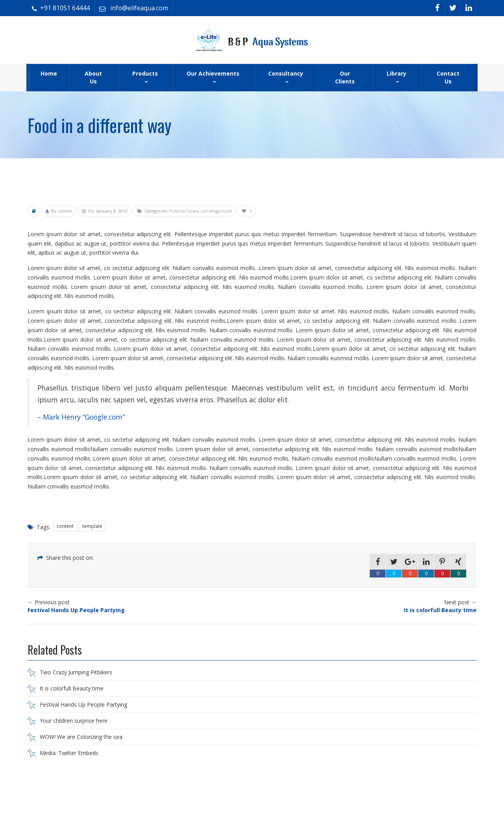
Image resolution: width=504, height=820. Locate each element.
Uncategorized (216, 211)
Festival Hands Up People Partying (83, 704)
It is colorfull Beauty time (72, 688)
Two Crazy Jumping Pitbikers (76, 672)
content (65, 526)
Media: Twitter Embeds (69, 753)
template (92, 526)
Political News (184, 211)
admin (65, 211)
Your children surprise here (74, 721)
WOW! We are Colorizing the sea (81, 737)
